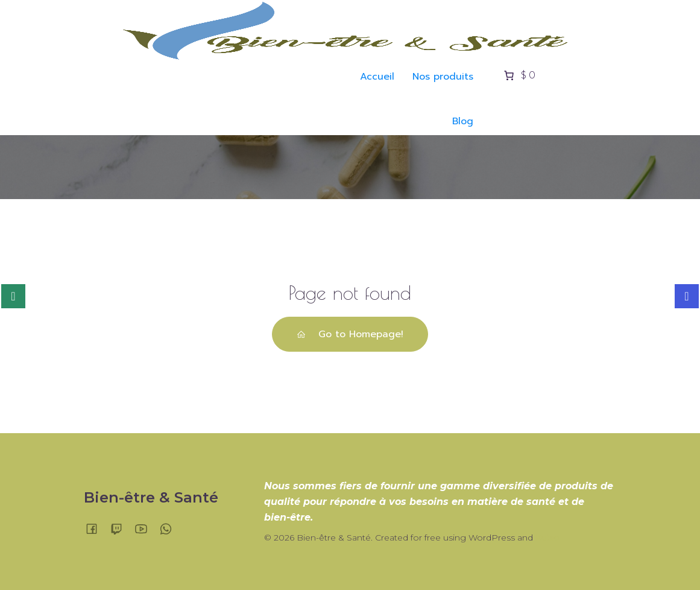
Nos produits (443, 77)
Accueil (377, 77)
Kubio (547, 538)
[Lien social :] (96, 528)
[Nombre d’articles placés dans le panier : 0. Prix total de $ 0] (519, 75)
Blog (463, 121)
